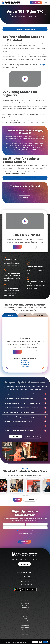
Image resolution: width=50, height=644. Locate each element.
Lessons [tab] (10, 315)
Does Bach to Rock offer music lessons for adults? (25, 421)
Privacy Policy (35, 593)
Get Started (15, 437)
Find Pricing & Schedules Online (25, 29)
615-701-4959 (26, 581)
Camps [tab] (25, 315)
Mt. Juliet (25, 601)
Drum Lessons (25, 364)
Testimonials (25, 621)
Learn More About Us (32, 437)
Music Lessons (30, 352)
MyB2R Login (25, 634)
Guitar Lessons (25, 362)
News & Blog (25, 623)
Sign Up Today (36, 3)
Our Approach (25, 197)
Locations (25, 632)
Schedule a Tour (25, 610)
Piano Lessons (25, 360)
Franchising (25, 630)
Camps (28, 560)
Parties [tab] (40, 315)
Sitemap (41, 593)
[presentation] (25, 537)
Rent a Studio (25, 627)
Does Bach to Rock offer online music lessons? (25, 426)
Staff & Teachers (25, 603)
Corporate (25, 616)
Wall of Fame (30, 500)
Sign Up (17, 247)
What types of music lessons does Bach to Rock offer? (25, 394)
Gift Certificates (25, 625)
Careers (25, 612)
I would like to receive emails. (25, 531)
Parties (36, 560)
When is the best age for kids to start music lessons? (25, 412)
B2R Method (25, 619)
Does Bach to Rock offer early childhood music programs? (25, 417)
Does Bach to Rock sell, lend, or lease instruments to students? (25, 403)
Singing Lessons (25, 366)
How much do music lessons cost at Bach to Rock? (25, 399)
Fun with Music (40, 138)
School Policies (25, 608)
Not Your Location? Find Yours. (25, 579)
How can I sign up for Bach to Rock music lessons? (25, 431)
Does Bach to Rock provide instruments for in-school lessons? (25, 408)
